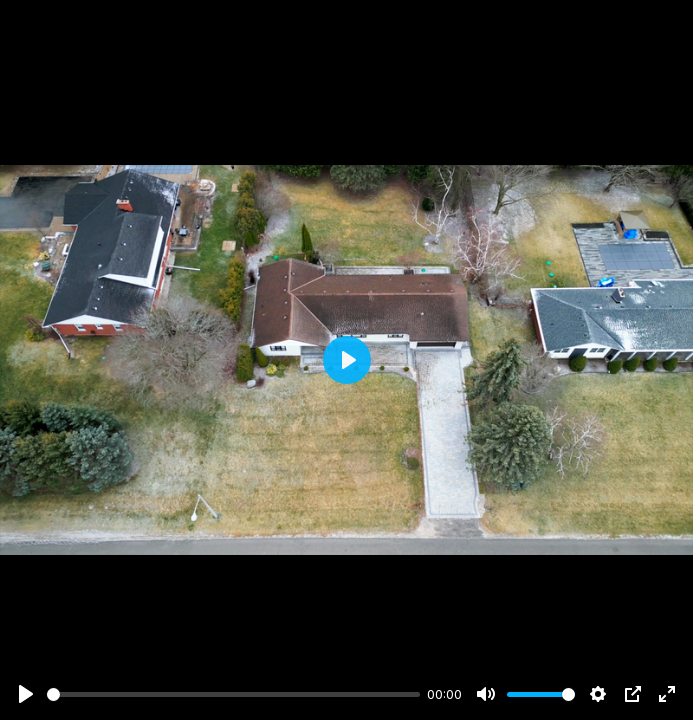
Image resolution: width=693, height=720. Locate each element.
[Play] (26, 694)
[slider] (233, 694)
